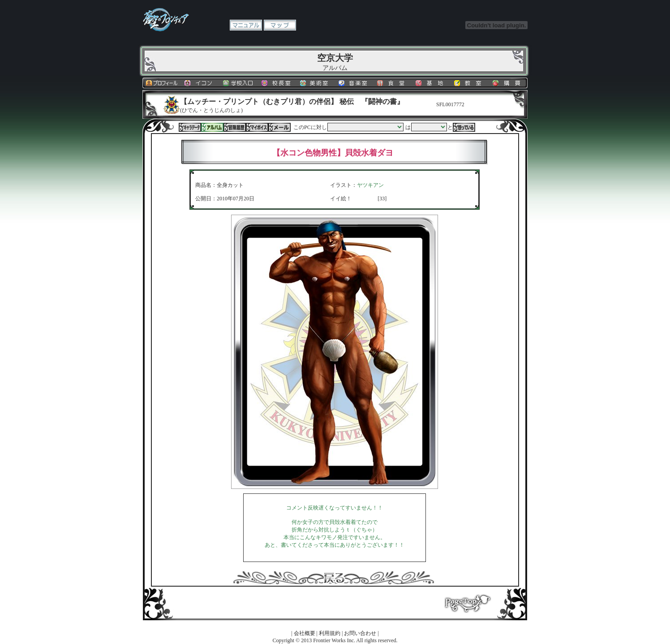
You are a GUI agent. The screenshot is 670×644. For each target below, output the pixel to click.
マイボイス (257, 127)
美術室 (316, 83)
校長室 (277, 83)
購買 (508, 83)
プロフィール (162, 83)
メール (279, 127)
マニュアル (246, 25)
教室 (470, 83)
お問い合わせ (360, 633)
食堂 (393, 83)
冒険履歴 (235, 127)
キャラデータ (190, 127)
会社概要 (305, 633)
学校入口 (239, 83)
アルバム (212, 127)
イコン (200, 83)
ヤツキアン (370, 185)
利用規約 (330, 633)
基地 (431, 83)
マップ (280, 25)
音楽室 (354, 83)
